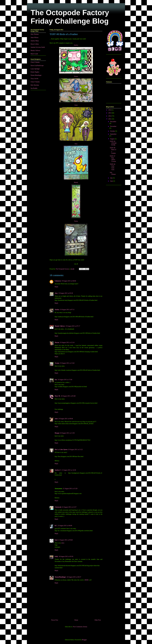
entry (63, 543)
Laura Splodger (35, 69)
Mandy (76, 182)
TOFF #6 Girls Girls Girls (112, 167)
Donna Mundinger (36, 75)
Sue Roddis (34, 88)
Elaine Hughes (35, 72)
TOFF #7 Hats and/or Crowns (113, 159)
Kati (56, 540)
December (113, 122)
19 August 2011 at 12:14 (67, 342)
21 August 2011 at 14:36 (69, 470)
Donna (76, 76)
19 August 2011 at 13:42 (67, 363)
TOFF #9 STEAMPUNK (113, 143)
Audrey (76, 45)
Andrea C (58, 470)
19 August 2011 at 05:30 (66, 293)
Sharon (57, 342)
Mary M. (58, 396)
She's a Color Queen (61, 450)
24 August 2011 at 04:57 (74, 577)
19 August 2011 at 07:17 (73, 326)
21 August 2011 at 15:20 (70, 489)
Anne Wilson (34, 37)
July (112, 178)
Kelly (56, 556)
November (113, 126)
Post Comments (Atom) (80, 627)
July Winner (113, 173)
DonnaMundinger (60, 577)
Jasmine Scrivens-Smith (38, 47)
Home (76, 620)
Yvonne (57, 363)
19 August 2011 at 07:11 (67, 310)
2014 (110, 110)
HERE (87, 580)
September (113, 134)
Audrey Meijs (35, 41)
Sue (56, 380)
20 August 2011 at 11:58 (67, 433)
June (112, 181)
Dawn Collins (35, 44)
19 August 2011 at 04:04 (69, 281)
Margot (57, 433)
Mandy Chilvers (60, 326)
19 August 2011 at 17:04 (65, 380)
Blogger (84, 640)
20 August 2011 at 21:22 (75, 450)
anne (56, 419)
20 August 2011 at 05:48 (68, 396)
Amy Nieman (35, 34)
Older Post (98, 620)
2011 (110, 119)
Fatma (76, 221)
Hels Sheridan (35, 85)
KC (56, 526)
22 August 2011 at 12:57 (69, 507)
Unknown (58, 281)
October (113, 131)
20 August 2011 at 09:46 (66, 419)
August (112, 139)
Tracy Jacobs (34, 79)
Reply (56, 287)
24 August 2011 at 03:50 (66, 556)
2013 (110, 113)
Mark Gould (34, 54)
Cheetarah (58, 507)
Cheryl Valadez (35, 62)
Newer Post (55, 620)
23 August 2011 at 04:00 (65, 526)
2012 (110, 116)
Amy (76, 144)
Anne (76, 105)
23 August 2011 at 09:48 (65, 540)
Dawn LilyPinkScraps (37, 66)
